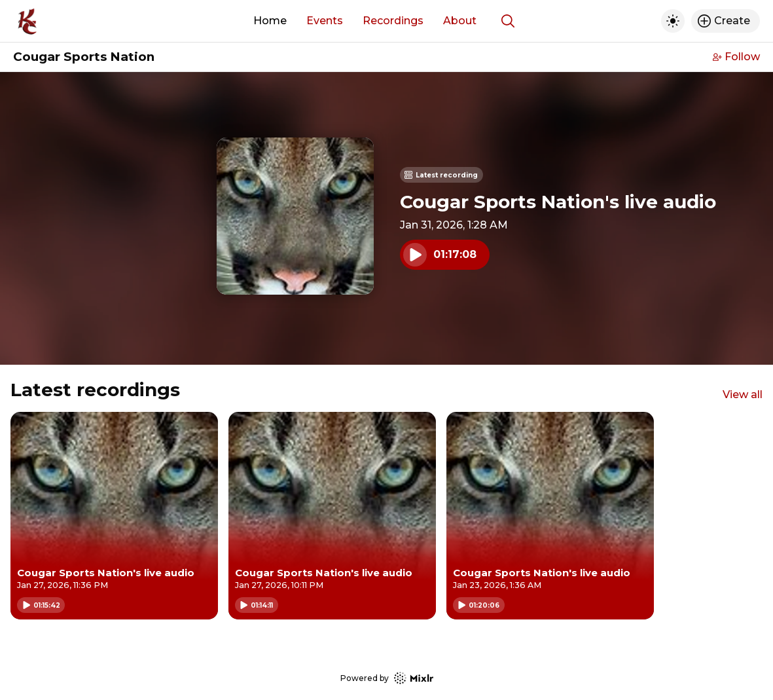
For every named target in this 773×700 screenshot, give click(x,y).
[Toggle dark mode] (673, 21)
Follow (736, 57)
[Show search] (508, 21)
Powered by (387, 678)
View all (743, 395)
